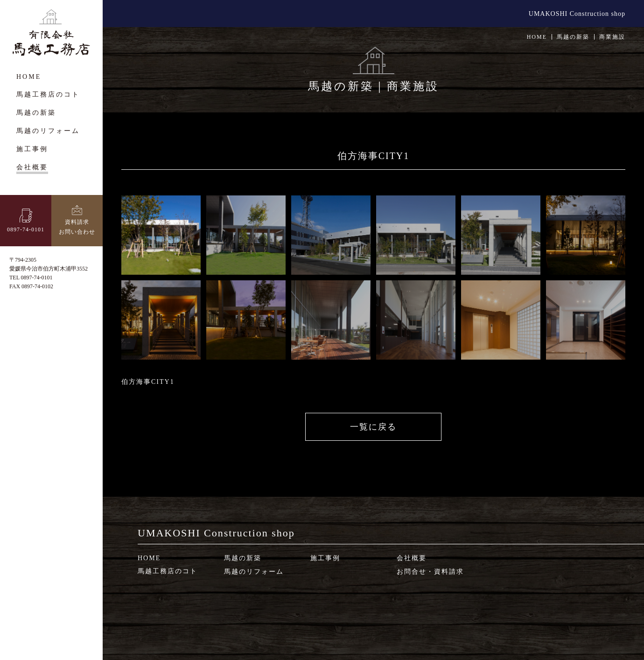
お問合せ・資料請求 (430, 572)
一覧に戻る (373, 427)
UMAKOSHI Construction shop (577, 14)
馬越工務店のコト (168, 571)
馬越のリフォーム (254, 572)
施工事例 (325, 558)
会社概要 (412, 558)
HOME (537, 37)
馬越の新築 (243, 558)
